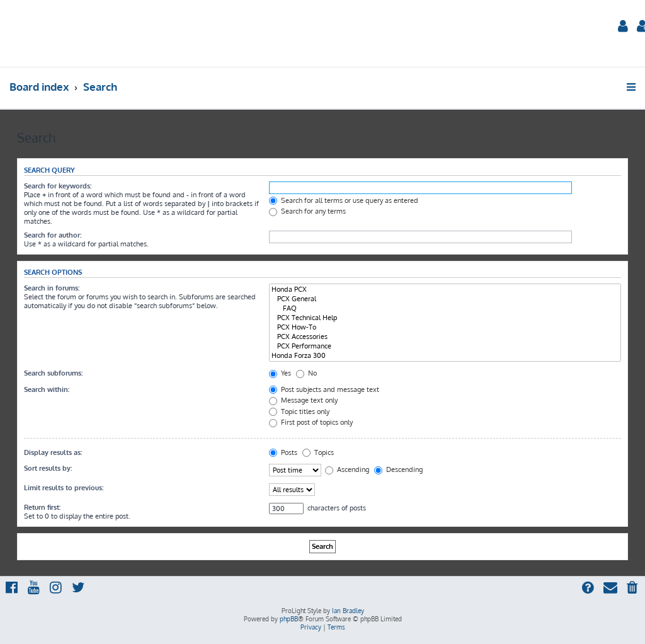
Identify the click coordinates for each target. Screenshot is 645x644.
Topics (318, 452)
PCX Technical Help (445, 318)
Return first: (42, 507)
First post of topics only (311, 422)
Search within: (47, 389)
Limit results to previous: (64, 488)
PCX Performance (445, 346)
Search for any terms (307, 211)
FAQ (445, 308)
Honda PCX (445, 290)
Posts (283, 452)
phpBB (289, 619)
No (306, 373)
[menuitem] (623, 27)
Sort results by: (48, 468)
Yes (280, 373)
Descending (398, 469)
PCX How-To (445, 327)
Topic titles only (299, 411)
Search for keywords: (58, 186)
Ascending (347, 469)
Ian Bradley (348, 611)
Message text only (303, 400)
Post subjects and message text (324, 389)
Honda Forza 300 (445, 356)
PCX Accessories (445, 337)
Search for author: (53, 235)
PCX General (445, 299)
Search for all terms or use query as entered (344, 200)
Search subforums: (53, 373)
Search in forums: (52, 288)
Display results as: (53, 452)
